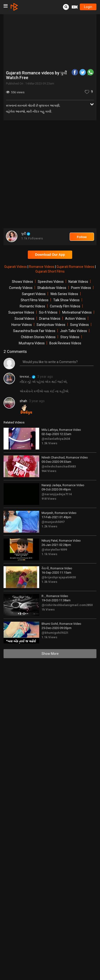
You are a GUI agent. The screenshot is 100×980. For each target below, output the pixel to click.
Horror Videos (22, 325)
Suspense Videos (21, 312)
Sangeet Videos (34, 294)
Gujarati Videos (16, 267)
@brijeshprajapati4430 (59, 577)
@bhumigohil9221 (55, 633)
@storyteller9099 (54, 550)
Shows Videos (22, 282)
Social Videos (24, 319)
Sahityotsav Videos (51, 325)
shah (23, 401)
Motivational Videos (77, 312)
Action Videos (75, 319)
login (88, 7)
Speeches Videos (51, 282)
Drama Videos (50, 319)
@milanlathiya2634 (56, 439)
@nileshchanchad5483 (59, 466)
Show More (50, 654)
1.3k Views (49, 443)
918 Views (49, 499)
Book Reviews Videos (65, 343)
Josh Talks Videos (74, 331)
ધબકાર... (28, 377)
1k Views (48, 609)
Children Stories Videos (38, 337)
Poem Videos (81, 288)
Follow (82, 237)
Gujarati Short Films (50, 271)
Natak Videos (78, 282)
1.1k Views (49, 554)
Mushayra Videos (32, 343)
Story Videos (70, 337)
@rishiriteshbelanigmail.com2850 (67, 605)
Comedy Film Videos (65, 306)
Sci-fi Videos (48, 312)
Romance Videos (42, 267)
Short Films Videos (35, 300)
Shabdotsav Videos (52, 288)
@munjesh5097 (53, 522)
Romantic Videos (32, 306)
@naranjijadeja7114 (57, 494)
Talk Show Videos (66, 300)
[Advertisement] (50, 175)
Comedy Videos (21, 288)
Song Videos (79, 325)
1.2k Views (49, 526)
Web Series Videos (64, 294)
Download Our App (50, 255)
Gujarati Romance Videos (76, 267)
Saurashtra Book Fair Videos (34, 331)
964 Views (49, 471)
